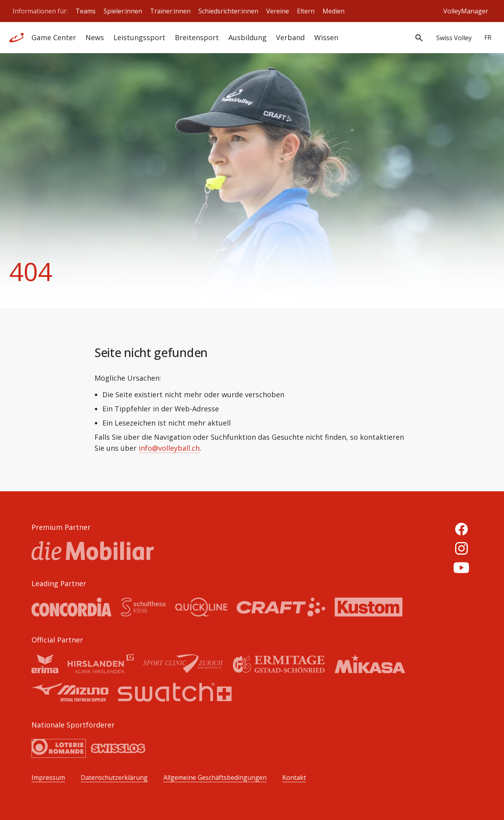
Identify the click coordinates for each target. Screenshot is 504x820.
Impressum (48, 778)
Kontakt (294, 778)
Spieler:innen (123, 11)
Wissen (326, 37)
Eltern (306, 11)
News (95, 37)
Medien (334, 11)
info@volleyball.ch (169, 448)
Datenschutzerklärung (114, 778)
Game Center (54, 37)
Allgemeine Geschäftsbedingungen (215, 778)
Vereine (278, 11)
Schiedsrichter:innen (228, 11)
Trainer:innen (170, 11)
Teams (86, 11)
